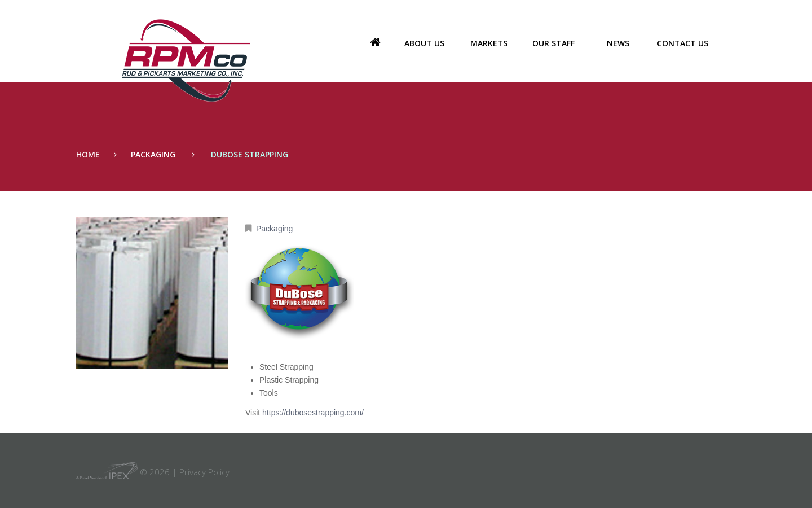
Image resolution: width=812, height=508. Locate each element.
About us (424, 43)
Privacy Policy (204, 472)
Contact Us (683, 43)
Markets (489, 43)
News (618, 43)
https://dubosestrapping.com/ (313, 413)
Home (375, 43)
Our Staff (553, 43)
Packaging (153, 154)
